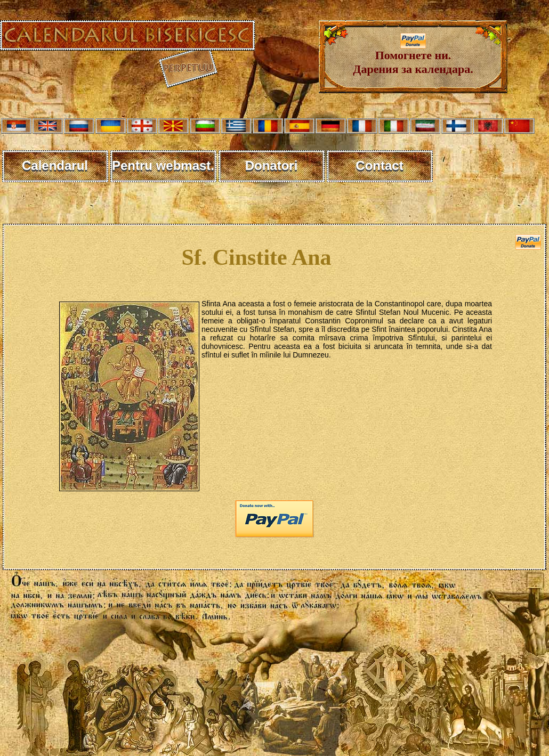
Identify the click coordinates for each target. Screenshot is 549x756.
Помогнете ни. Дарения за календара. (413, 57)
